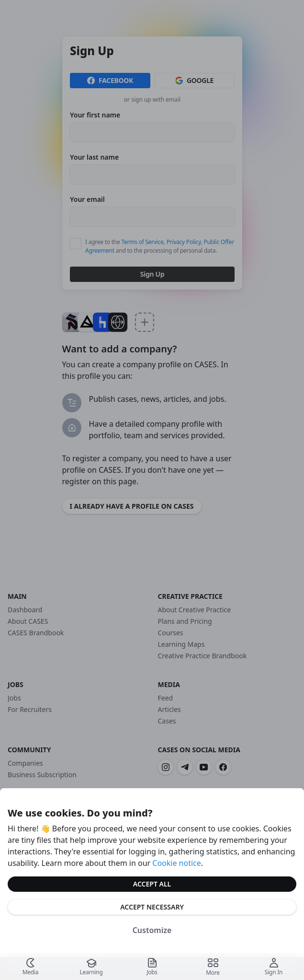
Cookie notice (177, 863)
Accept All (152, 884)
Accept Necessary (152, 907)
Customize (152, 930)
